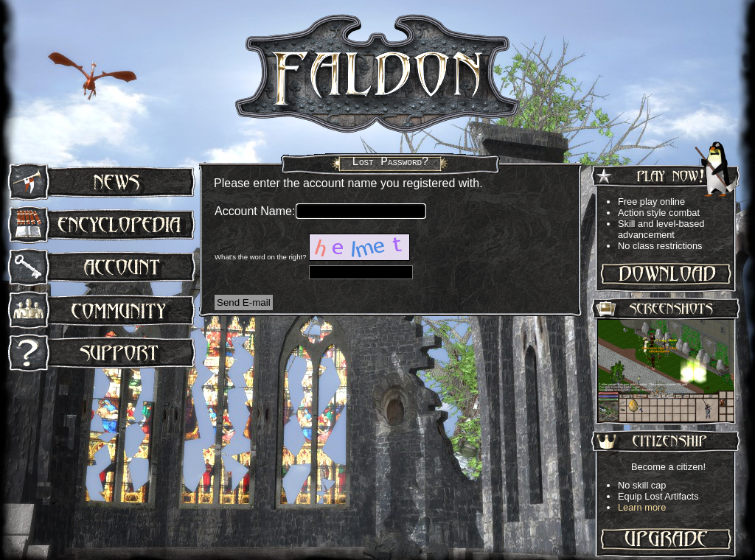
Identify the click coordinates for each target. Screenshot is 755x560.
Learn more (642, 507)
